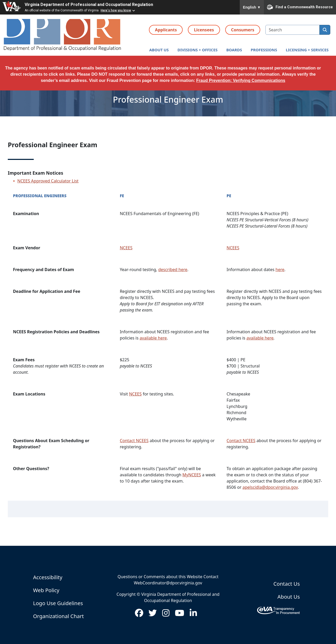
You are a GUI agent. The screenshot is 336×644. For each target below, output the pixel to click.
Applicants (166, 30)
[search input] (293, 30)
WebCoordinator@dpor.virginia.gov (168, 583)
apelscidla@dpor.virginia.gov (270, 487)
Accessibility (48, 577)
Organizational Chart (59, 616)
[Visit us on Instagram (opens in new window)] (166, 614)
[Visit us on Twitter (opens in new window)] (153, 614)
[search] (325, 30)
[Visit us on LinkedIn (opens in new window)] (193, 614)
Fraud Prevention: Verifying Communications (241, 80)
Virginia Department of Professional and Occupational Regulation (89, 5)
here (280, 270)
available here (153, 338)
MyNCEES (192, 475)
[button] (159, 50)
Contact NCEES (134, 441)
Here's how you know (116, 10)
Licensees (204, 30)
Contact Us (287, 584)
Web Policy (46, 590)
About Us (289, 597)
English (252, 7)
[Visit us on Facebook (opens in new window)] (139, 614)
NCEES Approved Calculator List (48, 181)
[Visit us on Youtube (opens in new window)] (180, 614)
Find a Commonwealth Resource (300, 7)
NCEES (126, 248)
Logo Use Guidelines (58, 603)
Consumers (243, 30)
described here (173, 270)
